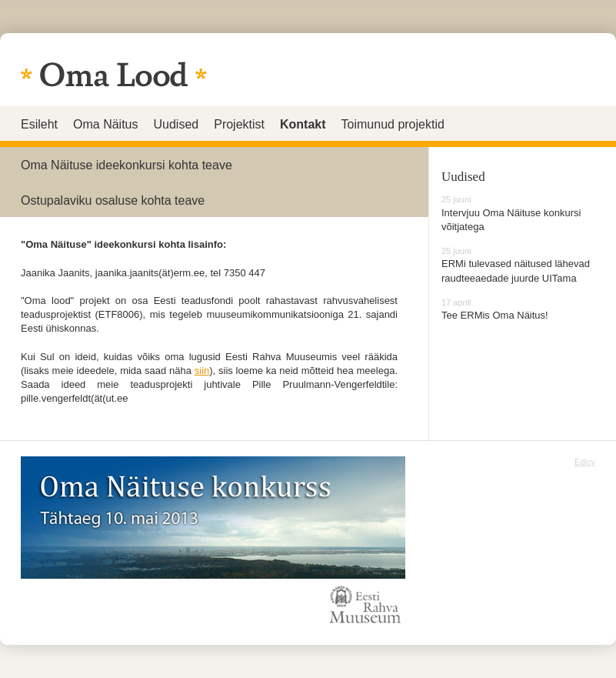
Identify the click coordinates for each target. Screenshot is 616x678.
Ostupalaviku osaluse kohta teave (113, 200)
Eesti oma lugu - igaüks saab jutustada (114, 74)
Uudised (176, 124)
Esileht (39, 124)
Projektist (239, 124)
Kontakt (303, 124)
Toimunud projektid (393, 124)
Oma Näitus (105, 124)
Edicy (585, 462)
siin (202, 371)
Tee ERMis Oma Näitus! (495, 315)
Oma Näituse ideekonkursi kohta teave (127, 165)
